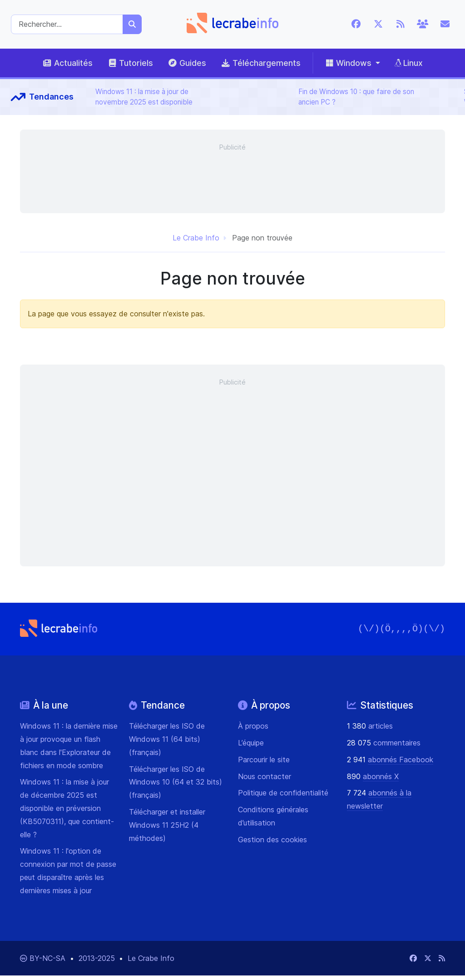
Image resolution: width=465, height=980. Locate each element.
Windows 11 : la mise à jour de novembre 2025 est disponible (144, 97)
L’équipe (251, 743)
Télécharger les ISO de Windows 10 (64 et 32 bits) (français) (176, 782)
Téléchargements (261, 63)
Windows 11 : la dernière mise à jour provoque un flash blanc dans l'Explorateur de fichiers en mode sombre (69, 745)
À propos (253, 726)
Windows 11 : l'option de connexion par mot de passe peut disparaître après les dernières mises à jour (68, 870)
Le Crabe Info (196, 238)
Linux (409, 63)
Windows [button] (348, 63)
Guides (187, 63)
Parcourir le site (264, 760)
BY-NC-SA (49, 958)
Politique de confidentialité (283, 793)
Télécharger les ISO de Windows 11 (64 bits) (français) (167, 739)
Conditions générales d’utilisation (273, 816)
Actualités (67, 63)
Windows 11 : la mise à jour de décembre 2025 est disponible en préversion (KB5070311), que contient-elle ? (67, 808)
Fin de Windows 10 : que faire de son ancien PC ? (356, 97)
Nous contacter (265, 776)
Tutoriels (130, 63)
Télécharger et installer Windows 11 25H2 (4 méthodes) (167, 825)
